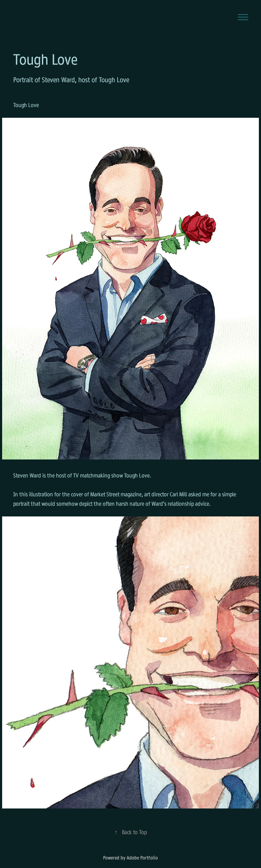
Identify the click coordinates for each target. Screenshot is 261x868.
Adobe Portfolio (142, 858)
